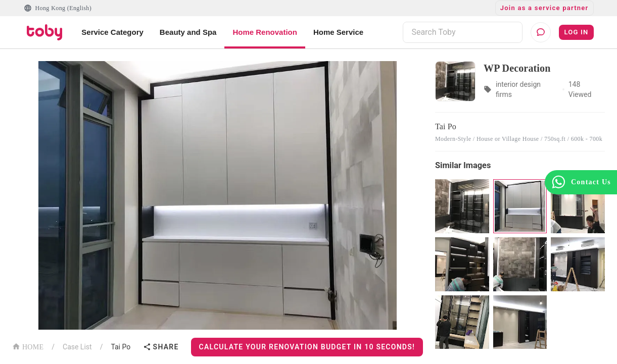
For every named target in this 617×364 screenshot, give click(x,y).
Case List (77, 347)
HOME (28, 346)
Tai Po (121, 347)
